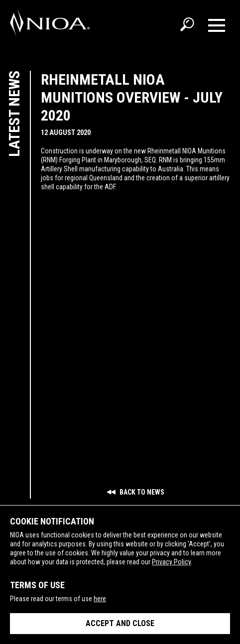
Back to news (135, 492)
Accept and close (120, 623)
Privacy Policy (171, 562)
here (100, 599)
